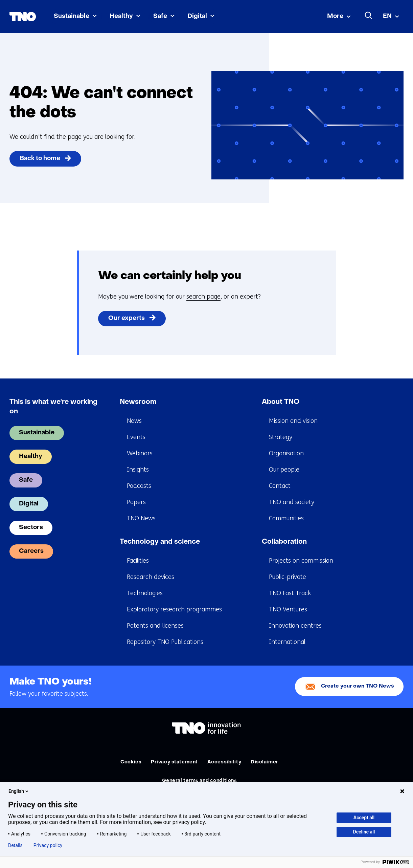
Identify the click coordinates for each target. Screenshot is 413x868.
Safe (160, 16)
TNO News (141, 518)
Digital (197, 16)
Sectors (31, 528)
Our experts (127, 318)
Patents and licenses (155, 626)
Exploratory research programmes (174, 609)
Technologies (145, 593)
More (335, 16)
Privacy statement (174, 762)
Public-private (288, 577)
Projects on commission (301, 561)
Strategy (281, 437)
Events (136, 437)
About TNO (281, 402)
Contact (280, 486)
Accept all (364, 818)
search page (203, 297)
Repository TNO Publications (165, 642)
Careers (31, 551)
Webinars (140, 453)
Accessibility (224, 762)
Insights (138, 470)
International (287, 642)
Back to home (40, 159)
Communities (286, 518)
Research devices (151, 577)
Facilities (138, 561)
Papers (136, 502)
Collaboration (284, 542)
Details (15, 845)
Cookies (131, 762)
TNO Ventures (288, 609)
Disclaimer (265, 762)
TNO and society (292, 502)
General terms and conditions (200, 781)
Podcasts (139, 486)
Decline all (364, 832)
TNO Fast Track (290, 593)
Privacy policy (48, 845)
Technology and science (160, 542)
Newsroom (138, 402)
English (19, 791)
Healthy (121, 16)
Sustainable (72, 16)
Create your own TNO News (358, 686)
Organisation (286, 453)
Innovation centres (295, 626)
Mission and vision (293, 421)
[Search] (369, 16)
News (134, 421)
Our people (284, 470)
